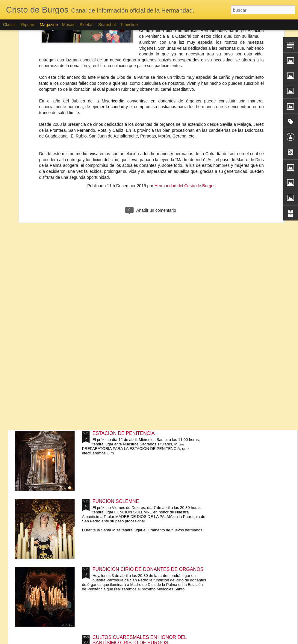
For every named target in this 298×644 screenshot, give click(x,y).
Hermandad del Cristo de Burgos (185, 86)
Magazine (49, 25)
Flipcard (28, 25)
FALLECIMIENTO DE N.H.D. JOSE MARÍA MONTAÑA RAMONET (191, 216)
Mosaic (69, 25)
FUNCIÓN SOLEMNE (116, 501)
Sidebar (87, 25)
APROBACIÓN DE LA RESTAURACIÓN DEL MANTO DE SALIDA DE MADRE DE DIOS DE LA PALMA (49, 284)
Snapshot (107, 25)
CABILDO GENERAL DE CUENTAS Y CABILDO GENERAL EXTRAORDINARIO (119, 281)
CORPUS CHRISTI (46, 324)
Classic (10, 25)
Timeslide (129, 25)
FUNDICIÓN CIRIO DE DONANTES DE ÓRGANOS (148, 569)
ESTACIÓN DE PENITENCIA (124, 433)
